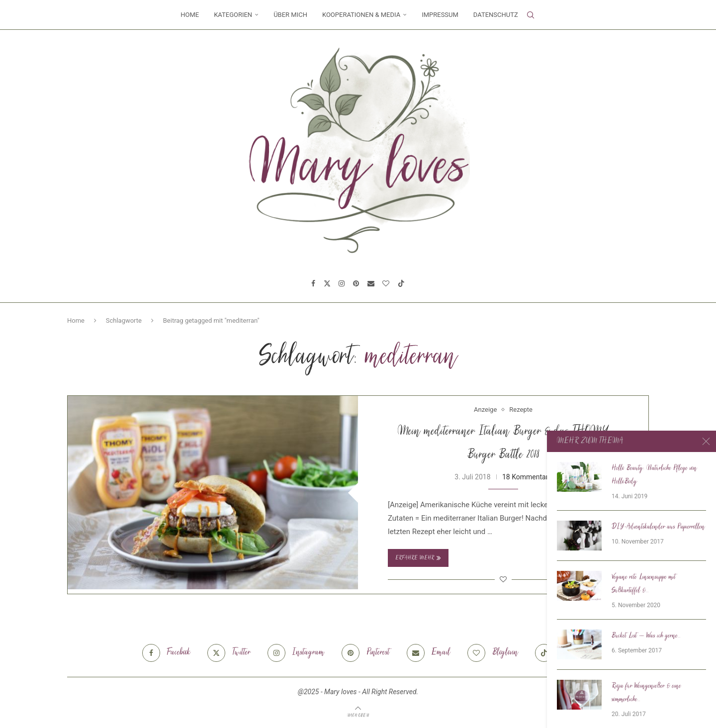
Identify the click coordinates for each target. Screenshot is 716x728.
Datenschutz (496, 15)
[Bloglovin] (386, 283)
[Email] (371, 283)
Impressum (440, 15)
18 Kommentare (527, 477)
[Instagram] (342, 283)
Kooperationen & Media (361, 15)
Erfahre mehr (418, 558)
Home (190, 15)
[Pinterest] (356, 283)
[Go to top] (358, 715)
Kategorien (233, 15)
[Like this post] (503, 579)
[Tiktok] (401, 283)
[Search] (531, 15)
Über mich (290, 15)
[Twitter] (327, 283)
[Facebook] (313, 283)
